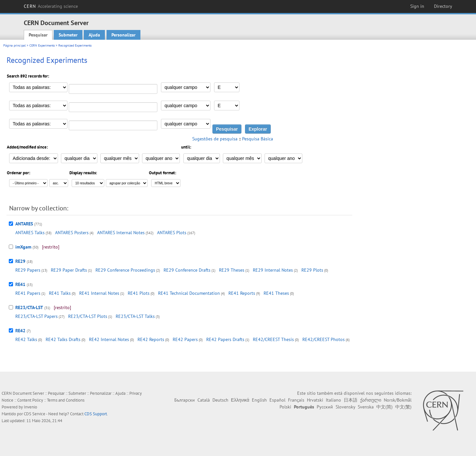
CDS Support (96, 414)
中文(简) (384, 407)
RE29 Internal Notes (273, 270)
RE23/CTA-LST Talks (135, 316)
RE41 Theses (276, 293)
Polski (285, 407)
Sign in (417, 6)
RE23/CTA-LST (29, 307)
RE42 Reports (151, 339)
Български (185, 400)
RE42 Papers (185, 339)
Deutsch (220, 400)
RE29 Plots (312, 270)
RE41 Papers (28, 293)
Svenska (366, 407)
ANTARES (24, 224)
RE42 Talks (26, 339)
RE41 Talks (60, 293)
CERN (51, 6)
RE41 (20, 284)
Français (296, 400)
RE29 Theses (232, 270)
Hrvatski (315, 400)
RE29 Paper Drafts (69, 270)
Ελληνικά (240, 400)
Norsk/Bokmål (398, 400)
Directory (443, 6)
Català (204, 400)
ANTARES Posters (72, 233)
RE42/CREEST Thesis (273, 339)
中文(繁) (403, 407)
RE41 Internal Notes (99, 293)
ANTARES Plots (172, 233)
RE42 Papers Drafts (225, 339)
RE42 (20, 331)
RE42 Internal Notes (109, 339)
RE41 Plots (139, 293)
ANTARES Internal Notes (121, 233)
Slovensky (345, 407)
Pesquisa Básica (258, 139)
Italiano (333, 400)
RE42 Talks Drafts (63, 339)
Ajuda (94, 35)
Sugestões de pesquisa (215, 139)
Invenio (30, 407)
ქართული (371, 400)
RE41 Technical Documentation (189, 293)
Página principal (14, 45)
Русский (325, 407)
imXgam (23, 247)
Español (277, 400)
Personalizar (123, 35)
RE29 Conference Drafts (187, 270)
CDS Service (35, 414)
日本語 (351, 400)
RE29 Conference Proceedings (125, 270)
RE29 (20, 261)
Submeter (68, 35)
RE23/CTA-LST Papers (36, 316)
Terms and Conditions (66, 400)
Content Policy (30, 400)
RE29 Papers (28, 270)
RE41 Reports (242, 293)
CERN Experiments (42, 45)
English (259, 400)
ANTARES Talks (30, 233)
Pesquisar (38, 35)
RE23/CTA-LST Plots (88, 316)
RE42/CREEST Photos (324, 339)
